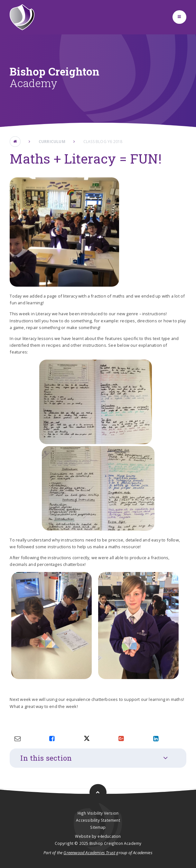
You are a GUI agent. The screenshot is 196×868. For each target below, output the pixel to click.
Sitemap (98, 827)
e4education (109, 836)
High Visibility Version (98, 813)
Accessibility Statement (98, 820)
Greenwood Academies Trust (89, 853)
